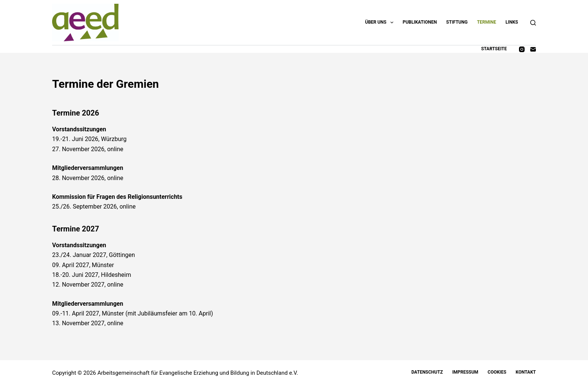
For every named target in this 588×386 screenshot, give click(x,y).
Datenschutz (427, 372)
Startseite (494, 49)
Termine (487, 22)
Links (512, 22)
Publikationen (420, 22)
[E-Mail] (533, 49)
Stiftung (457, 22)
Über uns (381, 23)
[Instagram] (522, 49)
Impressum (465, 372)
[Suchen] (533, 23)
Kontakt (526, 372)
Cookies (497, 372)
